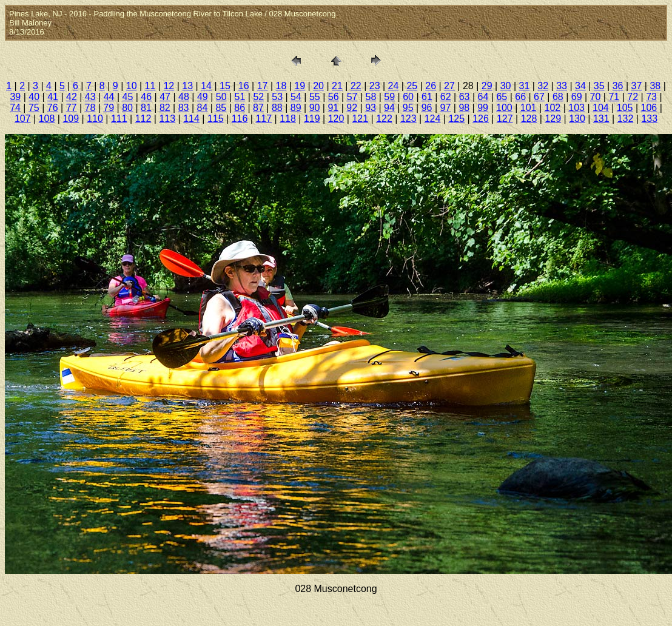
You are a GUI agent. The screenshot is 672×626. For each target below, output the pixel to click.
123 (408, 119)
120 (336, 119)
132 (626, 119)
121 (360, 119)
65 (502, 97)
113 (167, 119)
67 (539, 97)
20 (318, 86)
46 (146, 97)
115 (216, 119)
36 (618, 86)
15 (225, 86)
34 (580, 86)
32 (543, 86)
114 (191, 119)
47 (165, 97)
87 (258, 108)
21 (337, 86)
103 (576, 108)
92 (352, 108)
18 (281, 86)
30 (506, 86)
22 (356, 86)
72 (633, 97)
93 (371, 108)
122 (384, 119)
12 (169, 86)
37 (637, 86)
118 (288, 119)
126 (481, 119)
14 (206, 86)
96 (427, 108)
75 (34, 108)
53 (277, 97)
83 (184, 108)
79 (109, 108)
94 (389, 108)
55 (315, 97)
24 (394, 86)
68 (558, 97)
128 (529, 119)
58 (371, 97)
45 (128, 97)
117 (264, 119)
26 (431, 86)
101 (529, 108)
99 (483, 108)
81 (146, 108)
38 (655, 86)
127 (505, 119)
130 (577, 119)
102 (553, 108)
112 (143, 119)
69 (577, 97)
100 (504, 108)
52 (258, 97)
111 (119, 119)
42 (72, 97)
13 (187, 86)
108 (47, 119)
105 (625, 108)
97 (446, 108)
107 (23, 119)
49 (203, 97)
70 (596, 97)
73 (651, 97)
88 (277, 108)
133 (649, 119)
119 (312, 119)
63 (465, 97)
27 (449, 86)
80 (127, 108)
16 (244, 86)
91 (333, 108)
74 (15, 108)
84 (203, 108)
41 (53, 97)
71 (614, 97)
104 (601, 108)
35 (599, 86)
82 (165, 108)
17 (263, 86)
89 (296, 108)
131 (601, 119)
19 (300, 86)
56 (334, 97)
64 (483, 97)
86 (240, 108)
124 (433, 119)
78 (90, 108)
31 (524, 86)
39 (15, 97)
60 (408, 97)
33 (562, 86)
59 (389, 97)
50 (221, 97)
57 (352, 97)
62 (446, 97)
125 (456, 119)
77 (72, 108)
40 (34, 97)
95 (408, 108)
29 (487, 86)
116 (240, 119)
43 (90, 97)
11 (150, 86)
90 (315, 108)
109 (71, 119)
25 (412, 86)
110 (95, 119)
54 (296, 97)
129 (553, 119)
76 (53, 108)
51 (240, 97)
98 (464, 108)
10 (132, 86)
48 (184, 97)
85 (221, 108)
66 (520, 97)
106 (649, 108)
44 (109, 97)
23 (375, 86)
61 (427, 97)
